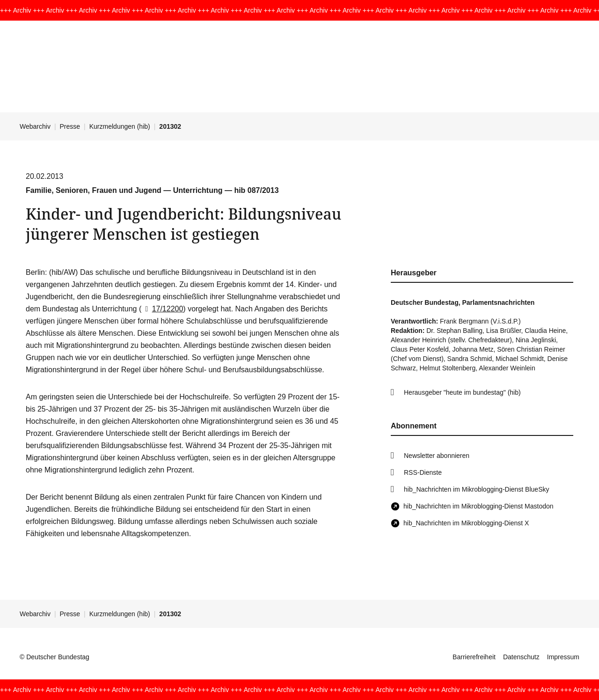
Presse (70, 126)
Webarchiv (35, 126)
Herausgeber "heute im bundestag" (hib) (462, 392)
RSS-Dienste (423, 472)
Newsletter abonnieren (437, 456)
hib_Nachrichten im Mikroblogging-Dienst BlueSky (476, 489)
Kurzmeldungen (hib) (120, 126)
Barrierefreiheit (474, 657)
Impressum (563, 657)
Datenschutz (521, 657)
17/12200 (162, 309)
